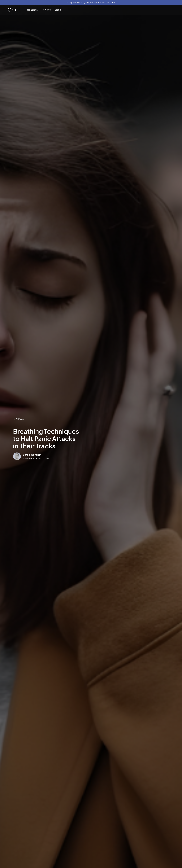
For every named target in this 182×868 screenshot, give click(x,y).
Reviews (46, 10)
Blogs (58, 10)
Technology (32, 10)
